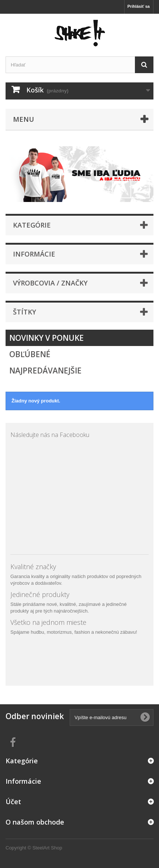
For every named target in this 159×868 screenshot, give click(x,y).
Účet (13, 802)
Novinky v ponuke (47, 338)
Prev (122, 189)
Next (140, 189)
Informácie (34, 254)
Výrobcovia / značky (50, 283)
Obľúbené (30, 354)
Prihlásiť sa (139, 6)
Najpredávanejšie (45, 371)
